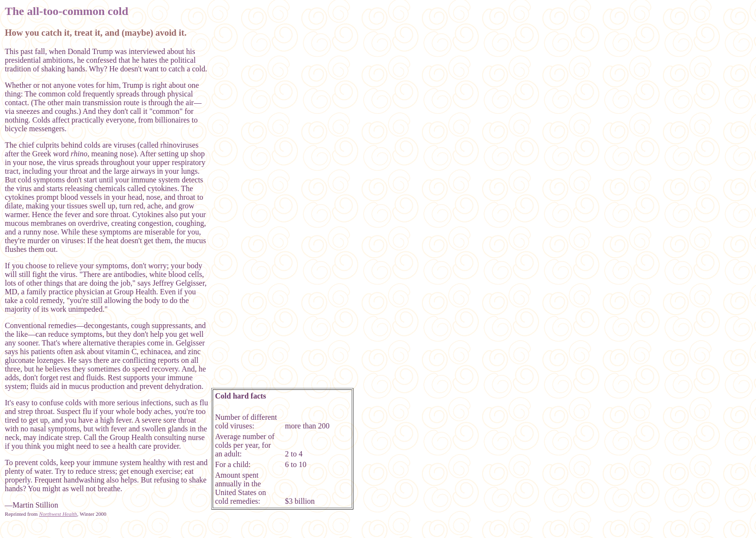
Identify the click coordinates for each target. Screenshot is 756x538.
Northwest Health (58, 514)
